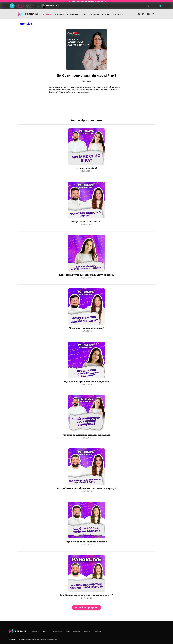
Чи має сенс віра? (87, 168)
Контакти (118, 14)
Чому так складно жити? (86, 222)
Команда (94, 14)
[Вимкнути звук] (148, 6)
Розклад (60, 14)
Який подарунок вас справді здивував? (86, 435)
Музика (29, 6)
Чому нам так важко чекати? (87, 328)
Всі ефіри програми (86, 608)
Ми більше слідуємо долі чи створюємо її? (87, 595)
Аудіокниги (73, 14)
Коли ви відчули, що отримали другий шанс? (87, 275)
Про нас (106, 14)
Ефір (20, 6)
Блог (84, 14)
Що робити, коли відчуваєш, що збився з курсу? (86, 488)
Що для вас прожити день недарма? (86, 382)
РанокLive (25, 24)
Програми (47, 14)
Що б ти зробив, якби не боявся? (87, 542)
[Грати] (12, 6)
